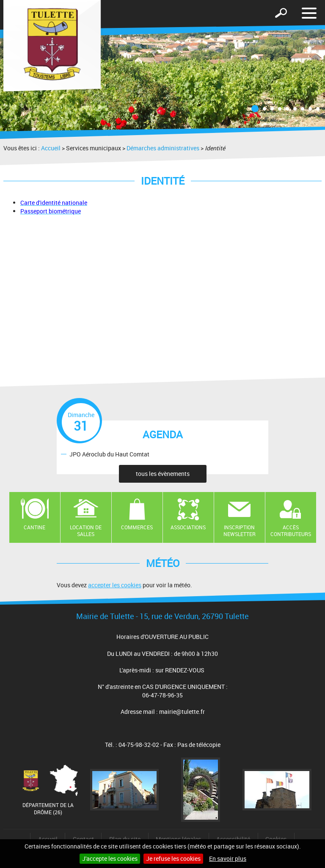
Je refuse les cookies (173, 858)
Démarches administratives (163, 148)
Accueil (51, 148)
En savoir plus (228, 858)
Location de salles (86, 531)
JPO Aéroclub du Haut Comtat (109, 454)
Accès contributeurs (291, 531)
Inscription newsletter (240, 531)
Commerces (137, 527)
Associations (188, 527)
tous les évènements (163, 474)
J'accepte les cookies (110, 858)
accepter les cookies (115, 585)
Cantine (34, 527)
